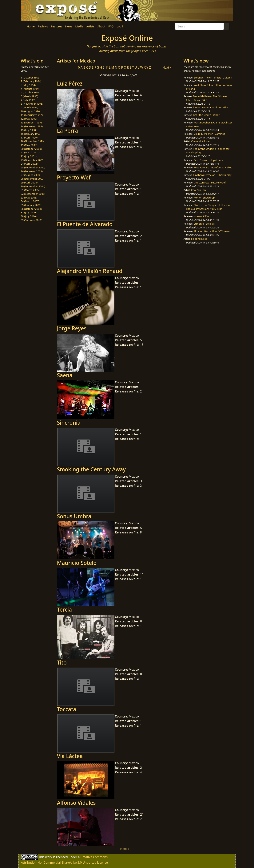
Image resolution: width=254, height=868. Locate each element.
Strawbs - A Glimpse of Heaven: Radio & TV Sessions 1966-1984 (208, 207)
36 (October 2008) (31, 209)
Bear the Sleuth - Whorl (207, 115)
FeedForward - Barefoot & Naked (213, 167)
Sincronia (69, 423)
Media (79, 26)
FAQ (111, 26)
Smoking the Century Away (91, 469)
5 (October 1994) (30, 92)
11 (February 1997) (32, 115)
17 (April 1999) (29, 138)
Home (31, 26)
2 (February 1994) (31, 81)
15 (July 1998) (29, 130)
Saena (65, 375)
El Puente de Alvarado (85, 224)
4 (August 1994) (30, 89)
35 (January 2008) (31, 205)
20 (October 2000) (31, 149)
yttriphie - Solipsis (204, 224)
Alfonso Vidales (76, 803)
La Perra (67, 131)
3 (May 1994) (28, 85)
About (101, 26)
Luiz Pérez (70, 83)
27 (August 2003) (31, 175)
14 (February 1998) (32, 126)
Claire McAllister (201, 141)
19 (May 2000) (29, 145)
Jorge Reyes (72, 328)
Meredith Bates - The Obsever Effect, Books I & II (207, 98)
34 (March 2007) (30, 201)
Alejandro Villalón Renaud (90, 271)
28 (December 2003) (32, 179)
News (69, 26)
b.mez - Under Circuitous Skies (211, 107)
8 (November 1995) (32, 104)
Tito (62, 662)
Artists (90, 26)
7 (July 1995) (28, 100)
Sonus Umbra (74, 516)
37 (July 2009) (29, 212)
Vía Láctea (70, 756)
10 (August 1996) (31, 111)
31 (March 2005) (30, 190)
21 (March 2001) (30, 152)
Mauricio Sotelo (77, 563)
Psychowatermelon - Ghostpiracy (212, 175)
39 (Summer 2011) (31, 220)
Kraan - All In (201, 216)
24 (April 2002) (29, 164)
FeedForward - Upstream (208, 160)
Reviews (43, 26)
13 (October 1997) (31, 123)
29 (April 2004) (29, 183)
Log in (120, 26)
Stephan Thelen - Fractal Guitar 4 (213, 78)
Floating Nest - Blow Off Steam (212, 231)
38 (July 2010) (29, 216)
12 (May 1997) (29, 119)
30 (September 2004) (33, 186)
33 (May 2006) (29, 198)
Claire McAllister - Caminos (209, 134)
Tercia (64, 609)
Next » (167, 67)
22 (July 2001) (29, 156)
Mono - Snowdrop (204, 198)
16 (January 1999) (31, 134)
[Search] (199, 26)
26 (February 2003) (32, 171)
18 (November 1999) (33, 141)
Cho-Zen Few (199, 190)
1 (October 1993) (30, 78)
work (49, 857)
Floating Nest (199, 239)
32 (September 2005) (33, 194)
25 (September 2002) (33, 167)
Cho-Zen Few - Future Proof (210, 183)
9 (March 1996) (29, 107)
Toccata (67, 709)
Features (57, 26)
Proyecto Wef (74, 177)
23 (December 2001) (32, 160)
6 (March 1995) (29, 96)
